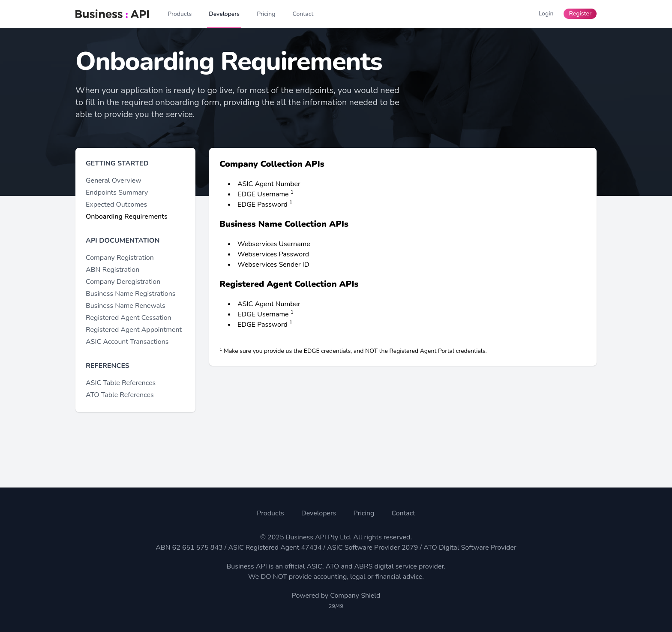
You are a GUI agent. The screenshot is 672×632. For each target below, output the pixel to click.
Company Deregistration (123, 282)
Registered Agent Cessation (129, 318)
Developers (319, 513)
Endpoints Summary (117, 193)
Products (270, 513)
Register (580, 14)
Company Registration (120, 258)
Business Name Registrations (131, 294)
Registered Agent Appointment (134, 330)
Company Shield (355, 596)
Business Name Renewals (126, 306)
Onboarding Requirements (127, 217)
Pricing (364, 513)
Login (546, 14)
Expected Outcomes (116, 205)
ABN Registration (112, 270)
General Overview (114, 181)
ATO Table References (120, 395)
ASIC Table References (121, 383)
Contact (403, 513)
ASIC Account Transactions (127, 342)
